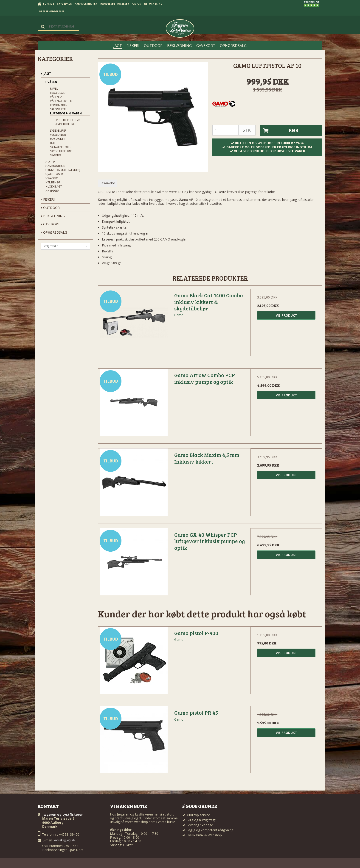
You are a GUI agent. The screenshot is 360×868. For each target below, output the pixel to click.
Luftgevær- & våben (66, 113)
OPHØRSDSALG (54, 232)
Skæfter (56, 155)
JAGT (46, 73)
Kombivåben (59, 105)
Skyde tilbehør (61, 151)
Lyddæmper (58, 131)
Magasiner (58, 139)
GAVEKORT (50, 224)
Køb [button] (279, 130)
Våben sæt (57, 97)
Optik (50, 162)
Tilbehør (53, 182)
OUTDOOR (50, 208)
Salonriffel (58, 109)
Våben (51, 82)
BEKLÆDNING (53, 216)
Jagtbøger (54, 174)
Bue (53, 143)
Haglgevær (58, 93)
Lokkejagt (54, 187)
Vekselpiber (58, 135)
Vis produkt (286, 315)
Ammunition (55, 166)
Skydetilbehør (65, 124)
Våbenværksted (61, 101)
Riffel (54, 89)
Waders (52, 178)
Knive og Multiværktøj (63, 170)
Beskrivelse (107, 183)
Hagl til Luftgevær (69, 120)
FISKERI (48, 199)
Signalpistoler (61, 147)
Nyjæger (52, 191)
